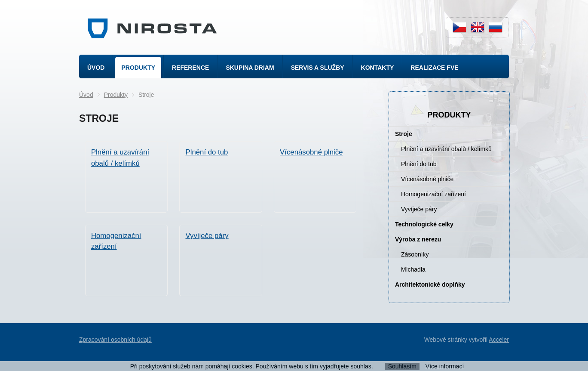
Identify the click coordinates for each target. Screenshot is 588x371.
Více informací (445, 366)
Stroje (404, 134)
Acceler (499, 340)
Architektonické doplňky (430, 284)
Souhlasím (402, 366)
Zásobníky (415, 254)
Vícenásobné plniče (427, 179)
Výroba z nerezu (418, 239)
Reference (190, 68)
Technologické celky (424, 224)
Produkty (138, 68)
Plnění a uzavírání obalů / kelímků (446, 149)
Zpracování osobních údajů (115, 340)
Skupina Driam (250, 68)
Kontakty (378, 68)
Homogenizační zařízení (433, 194)
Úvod (96, 68)
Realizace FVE (434, 68)
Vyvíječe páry (419, 209)
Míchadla (413, 269)
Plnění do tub (419, 164)
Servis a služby (318, 68)
